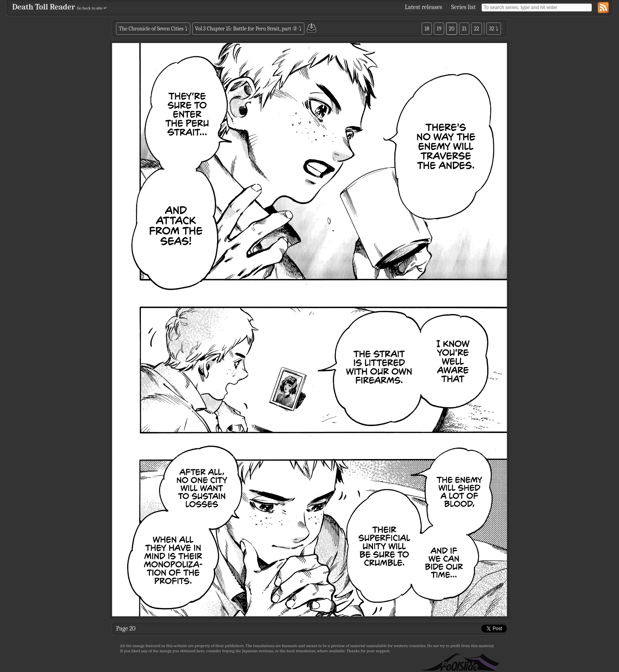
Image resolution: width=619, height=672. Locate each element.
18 (427, 29)
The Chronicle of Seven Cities (151, 29)
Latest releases (424, 7)
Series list (463, 7)
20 (452, 29)
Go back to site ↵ (92, 8)
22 (477, 29)
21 (464, 29)
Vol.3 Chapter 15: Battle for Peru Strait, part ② (246, 29)
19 (439, 29)
